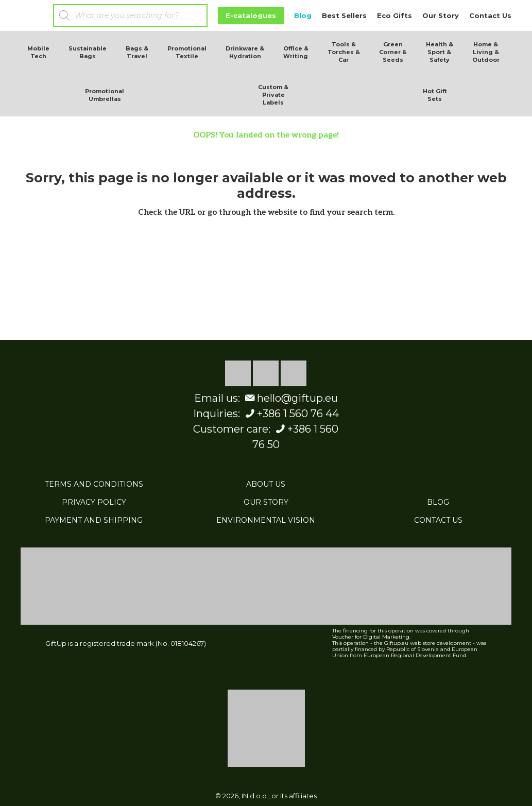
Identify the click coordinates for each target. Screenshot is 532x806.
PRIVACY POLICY (94, 502)
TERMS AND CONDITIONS (94, 484)
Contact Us (490, 15)
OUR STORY (266, 502)
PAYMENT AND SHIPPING (94, 520)
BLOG (438, 502)
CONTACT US (438, 520)
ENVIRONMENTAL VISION (266, 520)
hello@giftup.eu (290, 398)
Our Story (441, 15)
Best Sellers (344, 15)
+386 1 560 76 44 (291, 414)
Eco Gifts (394, 15)
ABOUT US (266, 484)
